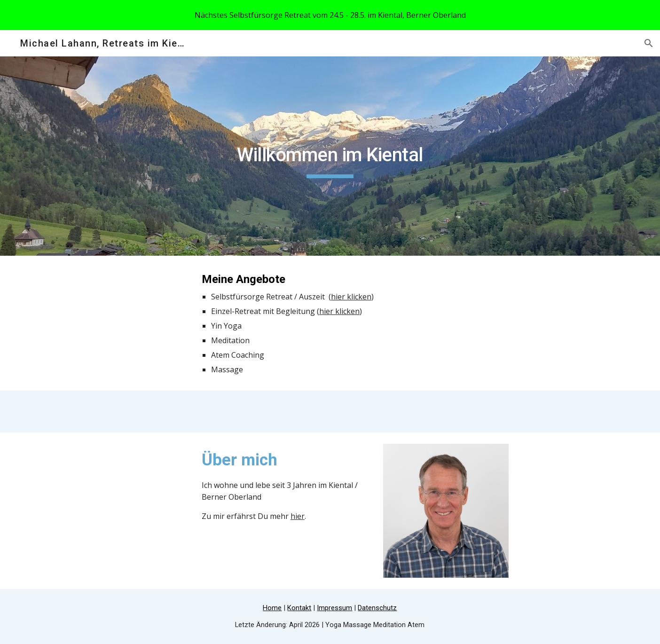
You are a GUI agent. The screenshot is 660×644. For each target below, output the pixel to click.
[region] (330, 15)
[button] (649, 43)
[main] (330, 156)
